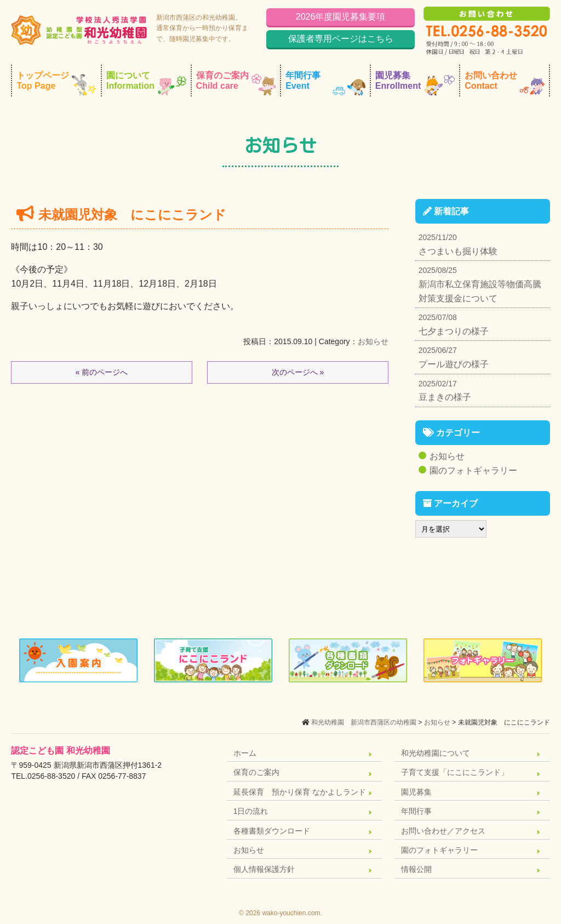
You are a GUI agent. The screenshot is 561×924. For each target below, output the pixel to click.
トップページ (56, 83)
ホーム (245, 753)
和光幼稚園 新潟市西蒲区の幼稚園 (364, 722)
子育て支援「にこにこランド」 (455, 772)
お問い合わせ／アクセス (443, 831)
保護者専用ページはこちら (341, 39)
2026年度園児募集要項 (341, 17)
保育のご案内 (236, 83)
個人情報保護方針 (264, 869)
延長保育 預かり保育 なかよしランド (300, 792)
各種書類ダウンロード (272, 831)
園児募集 (415, 83)
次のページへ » (298, 372)
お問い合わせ (504, 83)
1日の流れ (251, 811)
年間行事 (325, 83)
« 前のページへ (102, 372)
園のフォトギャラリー (473, 470)
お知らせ (373, 341)
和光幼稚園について (436, 753)
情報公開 (416, 869)
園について (146, 83)
